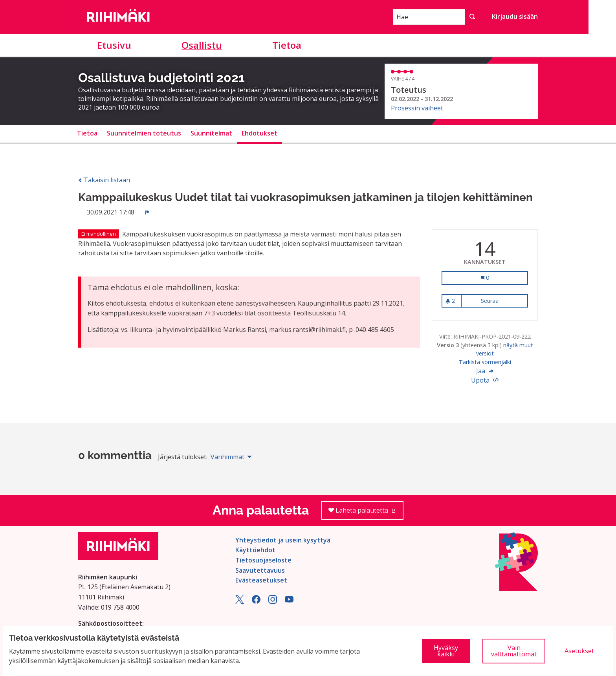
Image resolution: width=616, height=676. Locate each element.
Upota (485, 380)
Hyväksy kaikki (446, 651)
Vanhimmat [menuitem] (227, 457)
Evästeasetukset (261, 580)
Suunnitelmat (211, 133)
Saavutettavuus (260, 570)
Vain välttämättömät (514, 651)
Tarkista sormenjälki (485, 362)
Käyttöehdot (255, 550)
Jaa (485, 371)
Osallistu (202, 45)
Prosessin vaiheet (417, 108)
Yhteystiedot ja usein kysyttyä (283, 540)
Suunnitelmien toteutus (144, 133)
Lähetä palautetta (366, 513)
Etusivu (114, 45)
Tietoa (287, 45)
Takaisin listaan (104, 180)
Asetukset (579, 651)
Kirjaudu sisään (515, 16)
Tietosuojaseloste (263, 560)
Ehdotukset (259, 133)
